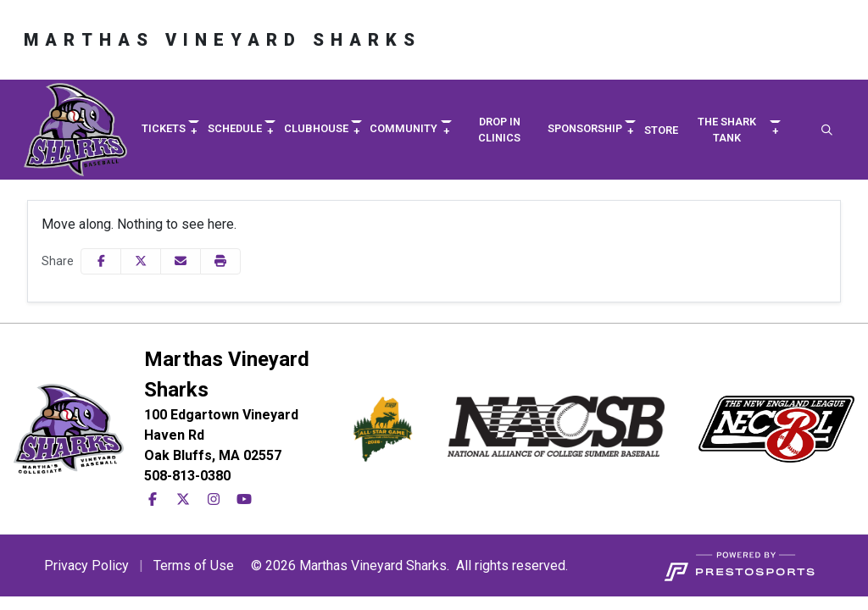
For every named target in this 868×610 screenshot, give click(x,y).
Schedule (235, 128)
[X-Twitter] (183, 500)
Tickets (164, 128)
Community (403, 128)
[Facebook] (153, 500)
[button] (170, 130)
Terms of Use (194, 566)
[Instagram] (214, 500)
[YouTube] (244, 500)
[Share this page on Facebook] (101, 261)
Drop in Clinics (499, 130)
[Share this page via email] (181, 261)
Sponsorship (585, 128)
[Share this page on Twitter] (141, 261)
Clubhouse (316, 128)
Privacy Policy (86, 566)
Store (661, 130)
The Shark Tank (727, 130)
